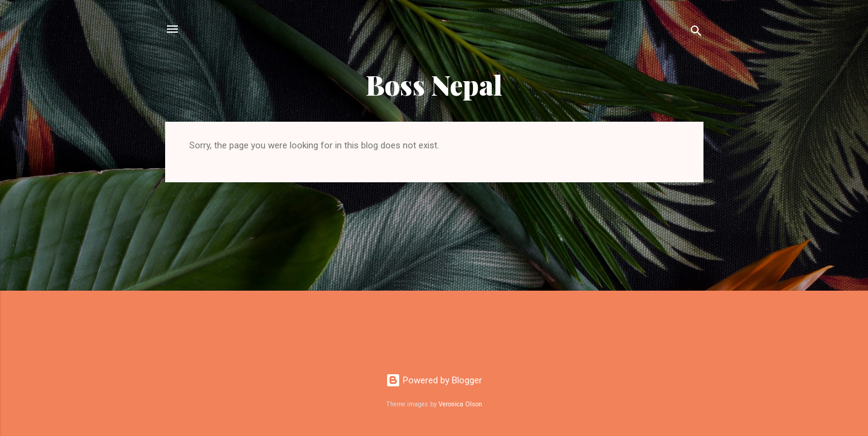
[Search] (696, 33)
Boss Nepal (434, 84)
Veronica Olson (460, 404)
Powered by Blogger (434, 380)
